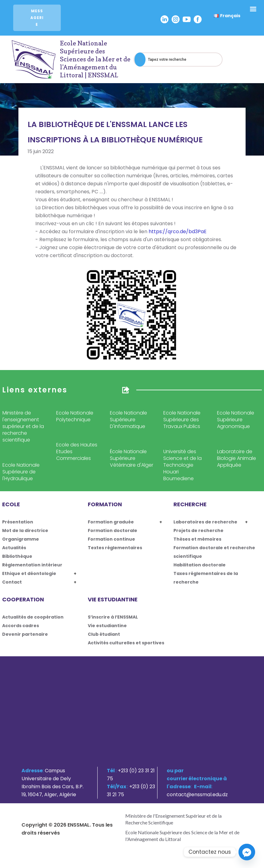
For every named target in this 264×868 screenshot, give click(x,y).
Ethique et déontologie (29, 573)
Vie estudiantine (107, 626)
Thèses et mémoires (197, 539)
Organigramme (21, 539)
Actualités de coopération (33, 617)
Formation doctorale (113, 530)
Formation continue (111, 539)
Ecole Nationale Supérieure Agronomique (236, 420)
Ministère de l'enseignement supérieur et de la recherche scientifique (23, 426)
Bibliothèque (17, 556)
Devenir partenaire (25, 634)
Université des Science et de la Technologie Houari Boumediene (182, 465)
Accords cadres (21, 626)
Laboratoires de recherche (205, 522)
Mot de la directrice (25, 530)
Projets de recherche (198, 530)
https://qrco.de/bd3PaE (178, 231)
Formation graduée (111, 522)
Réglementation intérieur (32, 565)
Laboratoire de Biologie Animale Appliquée (237, 458)
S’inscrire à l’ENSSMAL (113, 617)
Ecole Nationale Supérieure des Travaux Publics (182, 420)
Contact (12, 582)
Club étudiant (104, 634)
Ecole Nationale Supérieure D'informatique (128, 420)
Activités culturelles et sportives (126, 643)
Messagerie (37, 18)
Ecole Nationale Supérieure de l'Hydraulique (21, 472)
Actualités (14, 548)
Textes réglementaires (115, 548)
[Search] (140, 60)
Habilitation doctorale (200, 565)
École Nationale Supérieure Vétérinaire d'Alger (132, 458)
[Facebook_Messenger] (247, 852)
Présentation (18, 522)
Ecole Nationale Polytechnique (75, 416)
